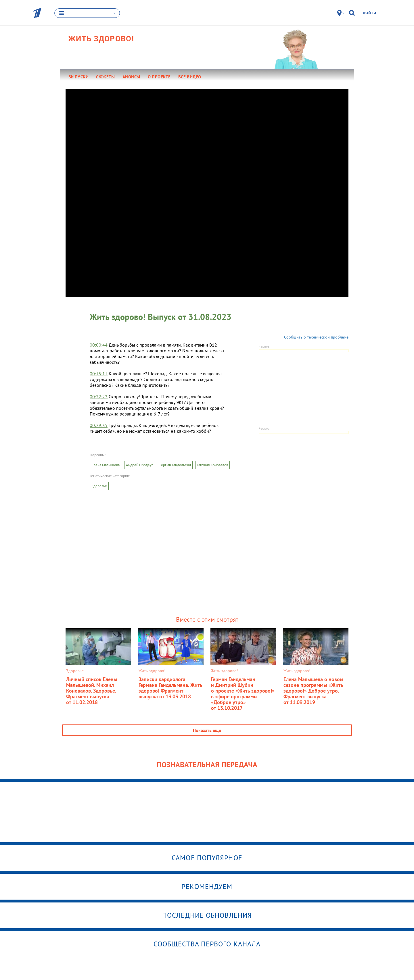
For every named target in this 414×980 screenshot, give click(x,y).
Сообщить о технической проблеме (316, 337)
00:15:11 (99, 374)
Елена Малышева (106, 465)
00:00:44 (99, 345)
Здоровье (99, 486)
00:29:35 (99, 425)
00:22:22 (99, 397)
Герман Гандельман (175, 465)
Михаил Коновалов (213, 465)
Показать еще (207, 730)
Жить (101, 39)
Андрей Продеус (140, 465)
